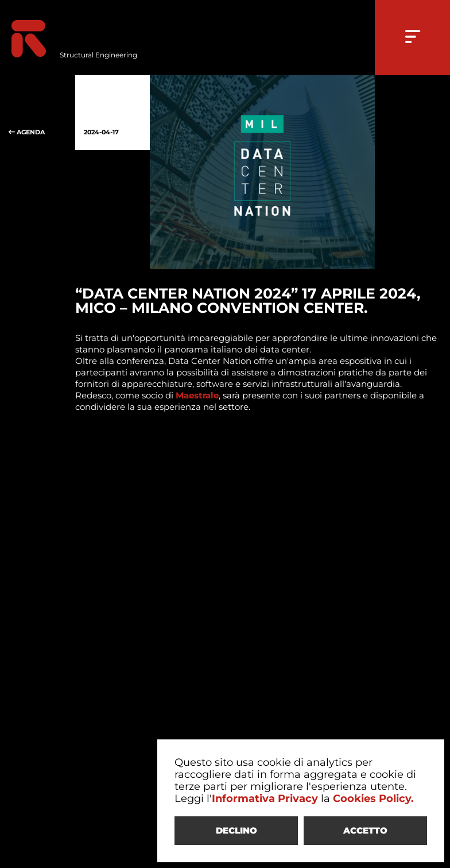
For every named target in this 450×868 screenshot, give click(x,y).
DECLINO (236, 830)
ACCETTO (365, 830)
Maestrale (197, 395)
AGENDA (38, 113)
